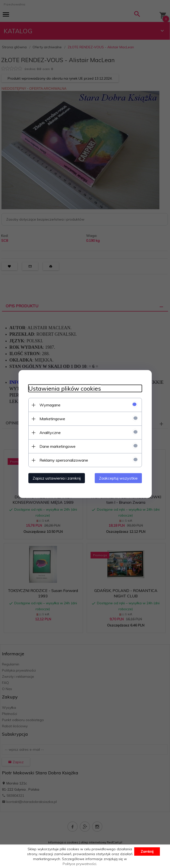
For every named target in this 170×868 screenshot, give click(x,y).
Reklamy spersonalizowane (64, 460)
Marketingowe (52, 419)
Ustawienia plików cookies (65, 389)
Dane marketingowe (57, 446)
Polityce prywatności (79, 864)
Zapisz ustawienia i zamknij (57, 478)
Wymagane (50, 405)
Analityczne (50, 433)
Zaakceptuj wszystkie (118, 478)
